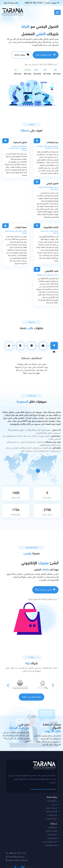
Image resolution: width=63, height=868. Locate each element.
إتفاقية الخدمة (50, 789)
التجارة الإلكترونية (51, 845)
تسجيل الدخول (11, 3)
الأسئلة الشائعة (52, 812)
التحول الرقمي (52, 838)
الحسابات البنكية (51, 808)
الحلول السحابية (51, 831)
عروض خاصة (52, 3)
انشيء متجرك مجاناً (45, 590)
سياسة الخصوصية (37, 789)
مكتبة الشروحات (51, 819)
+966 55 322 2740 (34, 3)
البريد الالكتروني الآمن (49, 842)
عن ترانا (54, 805)
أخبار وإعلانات (52, 815)
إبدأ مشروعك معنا (46, 55)
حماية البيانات (52, 835)
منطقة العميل (52, 801)
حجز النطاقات (52, 827)
